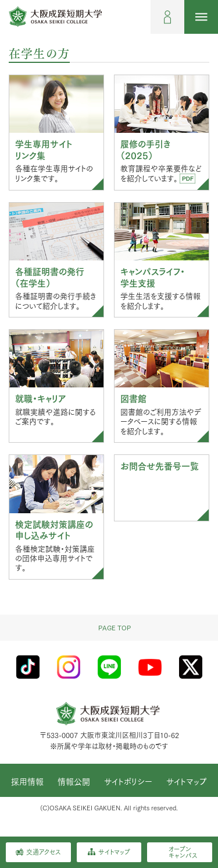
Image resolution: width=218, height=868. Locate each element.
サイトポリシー (128, 782)
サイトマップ (187, 782)
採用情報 (27, 782)
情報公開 (74, 782)
